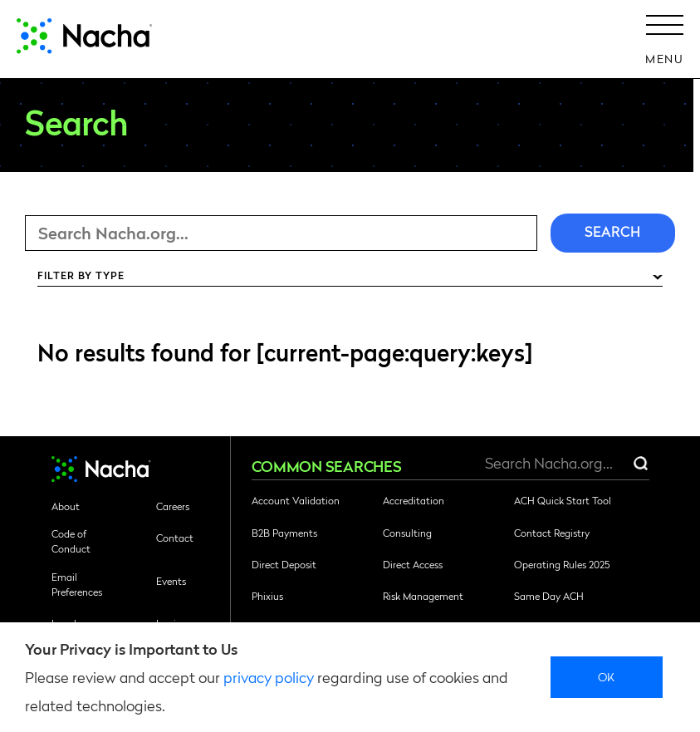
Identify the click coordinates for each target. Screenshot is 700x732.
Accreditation (414, 500)
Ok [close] (607, 676)
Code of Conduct (71, 541)
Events (171, 581)
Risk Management (423, 596)
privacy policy (269, 677)
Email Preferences (77, 584)
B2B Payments (284, 533)
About (66, 506)
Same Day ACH (549, 596)
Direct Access (413, 564)
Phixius (267, 596)
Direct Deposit (284, 564)
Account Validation (296, 500)
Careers (173, 506)
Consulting (407, 533)
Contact (175, 538)
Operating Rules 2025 (562, 564)
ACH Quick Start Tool (563, 500)
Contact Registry (552, 533)
